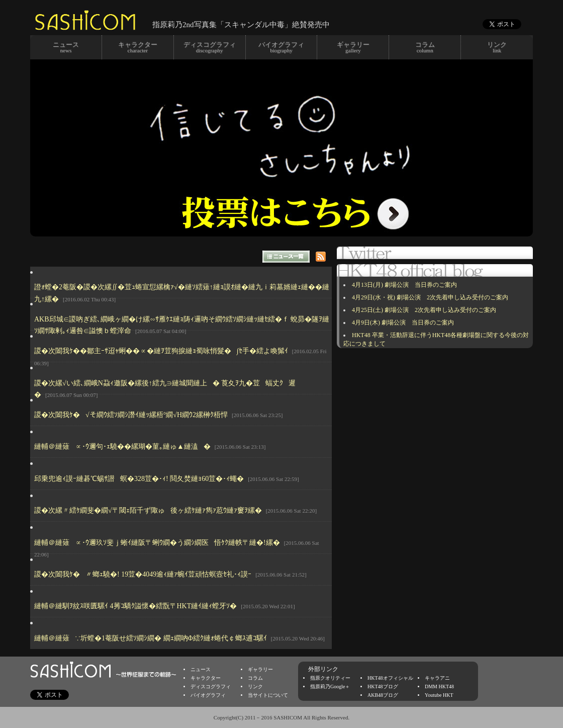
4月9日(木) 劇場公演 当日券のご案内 (403, 322)
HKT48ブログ (383, 686)
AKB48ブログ (383, 695)
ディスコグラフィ (211, 686)
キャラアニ (437, 678)
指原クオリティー (330, 678)
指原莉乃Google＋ (330, 686)
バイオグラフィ (208, 695)
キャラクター (206, 678)
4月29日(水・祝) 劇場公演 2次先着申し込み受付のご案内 (430, 297)
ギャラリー (260, 669)
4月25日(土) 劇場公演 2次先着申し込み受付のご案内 (424, 310)
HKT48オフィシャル (390, 678)
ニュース (201, 669)
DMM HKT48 (439, 686)
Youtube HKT (439, 695)
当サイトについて (268, 695)
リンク (255, 686)
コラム (255, 678)
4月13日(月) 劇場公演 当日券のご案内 (404, 285)
